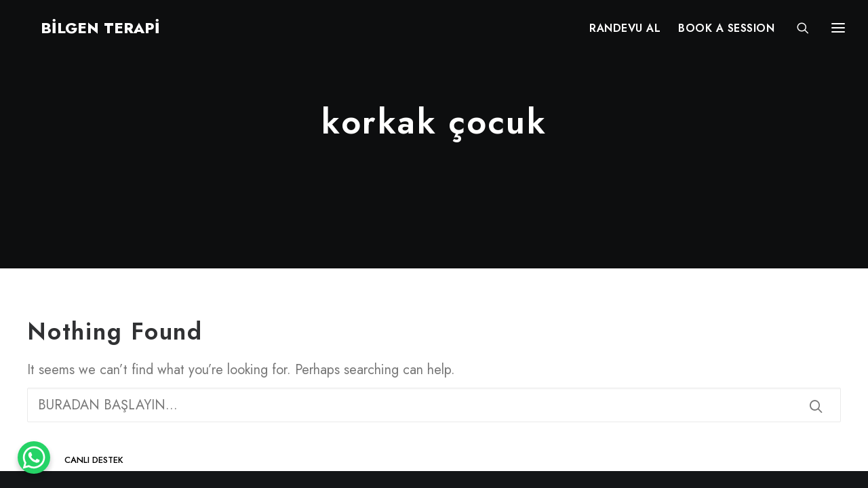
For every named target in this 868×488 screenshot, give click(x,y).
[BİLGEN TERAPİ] (83, 32)
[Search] (797, 32)
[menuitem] (625, 32)
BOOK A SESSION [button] (726, 32)
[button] (816, 406)
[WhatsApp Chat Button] (34, 457)
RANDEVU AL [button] (625, 32)
